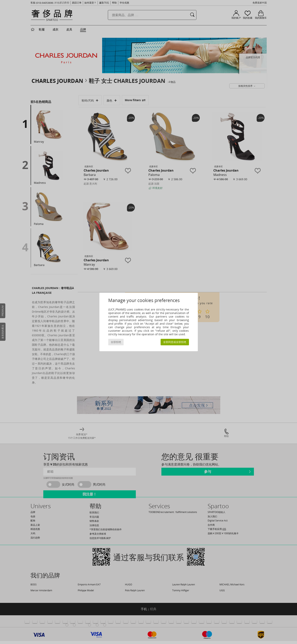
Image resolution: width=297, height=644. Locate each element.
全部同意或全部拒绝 (175, 342)
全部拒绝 (116, 342)
